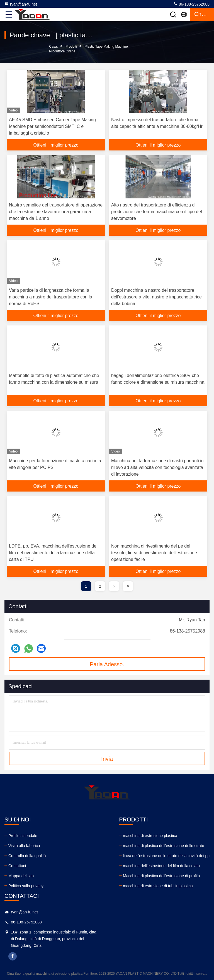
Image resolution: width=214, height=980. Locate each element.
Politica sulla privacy (26, 886)
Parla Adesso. (107, 664)
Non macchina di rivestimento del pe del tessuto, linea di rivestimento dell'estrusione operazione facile (154, 553)
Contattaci (17, 866)
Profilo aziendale (23, 836)
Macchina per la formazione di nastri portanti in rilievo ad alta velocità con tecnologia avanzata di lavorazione (157, 467)
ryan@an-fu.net (21, 4)
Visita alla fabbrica (24, 846)
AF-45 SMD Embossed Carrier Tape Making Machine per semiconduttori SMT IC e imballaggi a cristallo (52, 126)
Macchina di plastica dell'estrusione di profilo (161, 876)
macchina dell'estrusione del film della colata (161, 866)
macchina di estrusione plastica (150, 836)
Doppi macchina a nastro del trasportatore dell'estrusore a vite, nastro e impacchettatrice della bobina (156, 297)
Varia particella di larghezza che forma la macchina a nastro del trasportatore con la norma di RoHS (51, 297)
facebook (13, 956)
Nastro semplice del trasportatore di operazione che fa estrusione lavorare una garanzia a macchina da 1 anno (56, 212)
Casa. (53, 47)
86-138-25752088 (191, 4)
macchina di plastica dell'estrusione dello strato (163, 846)
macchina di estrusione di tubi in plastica (158, 886)
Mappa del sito (21, 876)
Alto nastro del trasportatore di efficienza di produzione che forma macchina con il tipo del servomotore (157, 212)
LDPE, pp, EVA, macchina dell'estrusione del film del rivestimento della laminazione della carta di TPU (53, 553)
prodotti (71, 47)
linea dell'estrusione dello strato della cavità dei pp (166, 856)
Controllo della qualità (27, 856)
